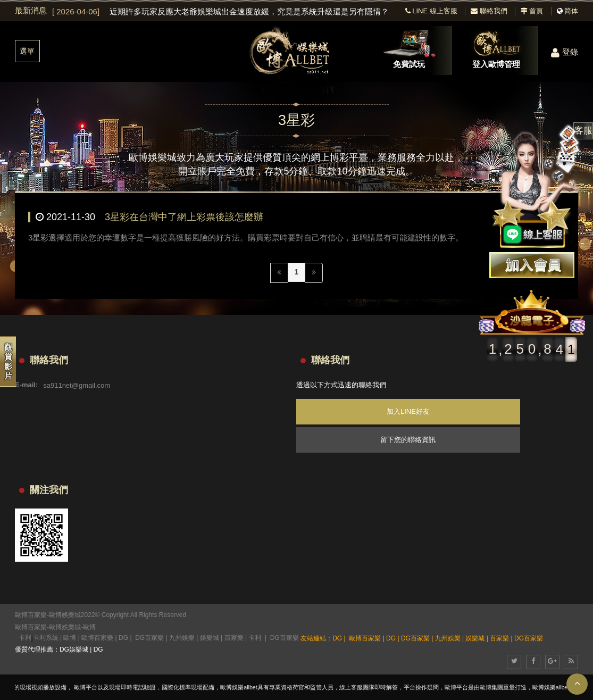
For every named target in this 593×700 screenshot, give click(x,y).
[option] (221, 12)
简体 (571, 11)
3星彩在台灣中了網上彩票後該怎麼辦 (184, 217)
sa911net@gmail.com (77, 385)
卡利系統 (46, 638)
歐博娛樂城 (65, 627)
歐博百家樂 (31, 627)
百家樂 (234, 638)
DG (123, 638)
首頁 (532, 11)
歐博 (89, 627)
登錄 (565, 52)
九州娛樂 (182, 638)
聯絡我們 (489, 11)
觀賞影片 (8, 361)
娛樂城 (210, 638)
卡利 (25, 638)
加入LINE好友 (408, 411)
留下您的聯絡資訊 (408, 440)
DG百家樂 (149, 638)
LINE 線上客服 (431, 11)
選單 (27, 51)
